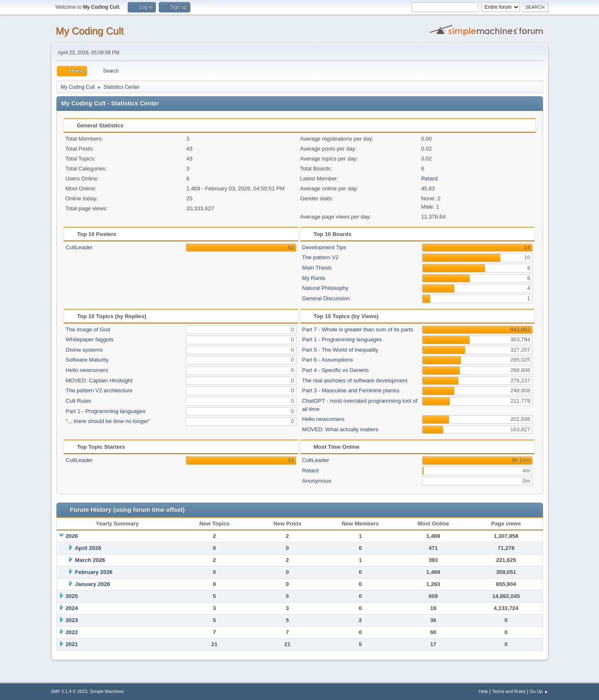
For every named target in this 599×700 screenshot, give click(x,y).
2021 (72, 644)
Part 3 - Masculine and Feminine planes (351, 390)
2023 (72, 620)
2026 (72, 536)
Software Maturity (87, 360)
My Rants (314, 278)
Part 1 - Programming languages (105, 411)
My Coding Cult (90, 31)
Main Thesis (317, 268)
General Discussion (326, 298)
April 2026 (88, 548)
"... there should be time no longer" (108, 421)
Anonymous (317, 481)
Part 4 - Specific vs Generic (336, 370)
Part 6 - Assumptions (328, 360)
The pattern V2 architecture (99, 390)
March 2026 (90, 560)
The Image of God (88, 329)
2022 (72, 632)
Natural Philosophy (325, 288)
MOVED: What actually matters (340, 429)
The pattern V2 (320, 257)
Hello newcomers (87, 370)
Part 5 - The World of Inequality (340, 350)
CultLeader (79, 247)
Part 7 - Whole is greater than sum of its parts (358, 329)
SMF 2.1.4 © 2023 (69, 691)
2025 (72, 596)
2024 (72, 608)
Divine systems (84, 350)
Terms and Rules (509, 691)
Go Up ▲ (539, 691)
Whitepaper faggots (90, 339)
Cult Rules (78, 401)
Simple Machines (107, 691)
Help (483, 691)
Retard (429, 179)
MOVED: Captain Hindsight (99, 380)
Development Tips (324, 247)
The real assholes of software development (355, 380)
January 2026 (92, 584)
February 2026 (94, 572)
